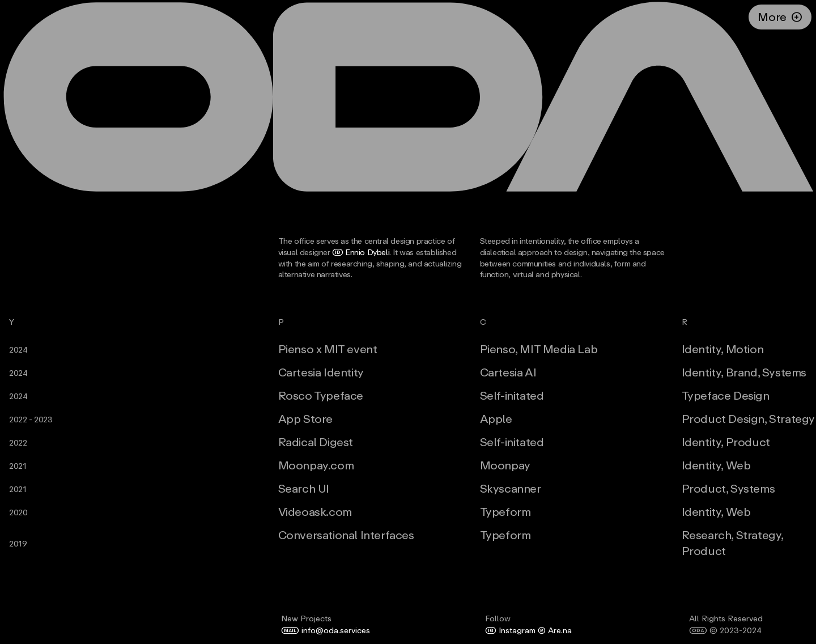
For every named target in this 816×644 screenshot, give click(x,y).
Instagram (510, 630)
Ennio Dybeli (361, 252)
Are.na (554, 630)
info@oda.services (326, 630)
